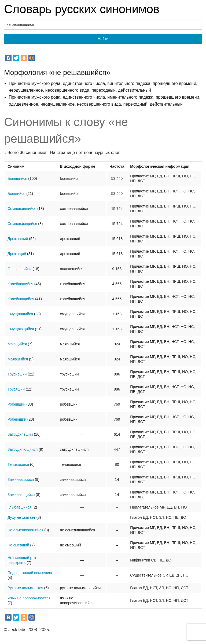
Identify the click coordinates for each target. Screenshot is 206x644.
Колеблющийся (21, 299)
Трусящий (16, 389)
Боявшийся (17, 178)
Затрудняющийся (23, 449)
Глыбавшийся (19, 507)
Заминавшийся (21, 480)
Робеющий (17, 419)
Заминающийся (21, 495)
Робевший (16, 404)
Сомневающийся (22, 224)
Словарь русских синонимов (82, 9)
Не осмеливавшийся (25, 530)
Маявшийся (18, 359)
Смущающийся (21, 329)
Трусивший (17, 374)
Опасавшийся (20, 269)
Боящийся (16, 194)
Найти (103, 39)
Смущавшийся (20, 314)
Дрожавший (18, 239)
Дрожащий (17, 254)
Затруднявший (20, 434)
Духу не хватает (21, 517)
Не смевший (18, 545)
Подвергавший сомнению (30, 573)
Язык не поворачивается (29, 598)
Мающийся (17, 344)
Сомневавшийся (22, 209)
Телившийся (18, 464)
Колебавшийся (20, 284)
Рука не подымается (25, 588)
